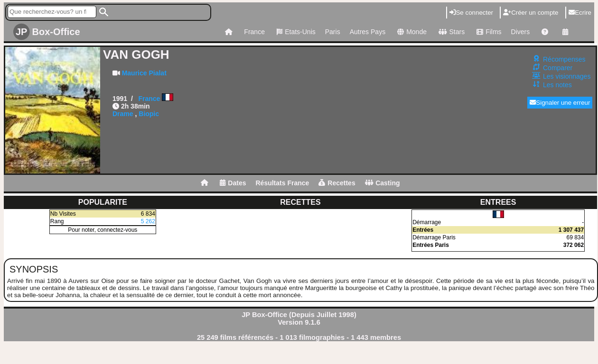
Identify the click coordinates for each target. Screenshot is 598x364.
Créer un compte (531, 13)
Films (488, 32)
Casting (383, 183)
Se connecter (471, 13)
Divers (521, 32)
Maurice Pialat (144, 73)
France (254, 32)
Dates (233, 183)
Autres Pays (368, 32)
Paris (333, 32)
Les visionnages (567, 76)
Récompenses (564, 59)
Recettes (337, 183)
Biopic (149, 114)
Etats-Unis (295, 32)
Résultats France (282, 183)
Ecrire (580, 13)
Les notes (557, 85)
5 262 (148, 221)
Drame (123, 114)
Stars (450, 32)
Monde (411, 32)
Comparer (558, 68)
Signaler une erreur (560, 103)
